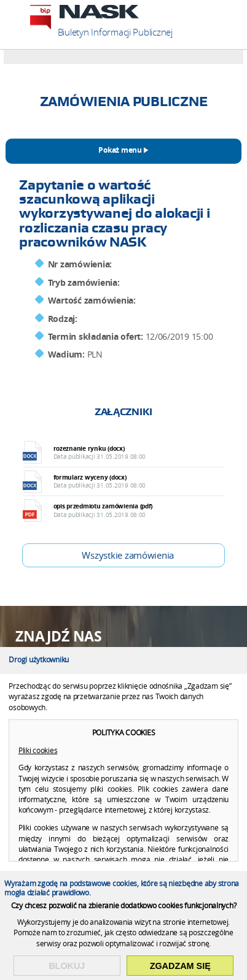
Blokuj (67, 966)
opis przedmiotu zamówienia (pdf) (133, 510)
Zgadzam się (180, 966)
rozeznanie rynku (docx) (133, 452)
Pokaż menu (120, 150)
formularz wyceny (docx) (133, 481)
